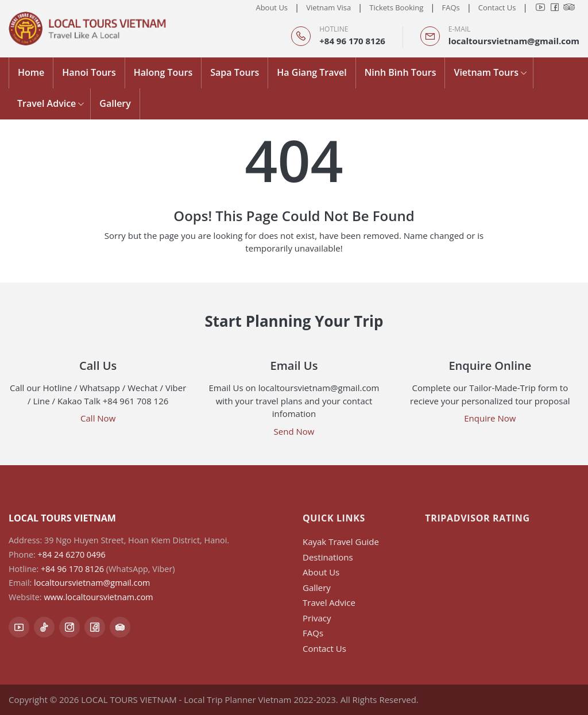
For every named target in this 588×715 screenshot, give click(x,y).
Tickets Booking (396, 7)
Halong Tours (163, 72)
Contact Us (497, 7)
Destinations (328, 557)
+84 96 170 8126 (352, 41)
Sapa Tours (235, 72)
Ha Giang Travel (312, 72)
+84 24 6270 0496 (72, 554)
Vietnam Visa (328, 7)
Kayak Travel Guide (341, 542)
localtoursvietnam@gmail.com (514, 41)
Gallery (115, 103)
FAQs (450, 7)
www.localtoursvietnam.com (98, 597)
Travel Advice (47, 103)
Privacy (317, 618)
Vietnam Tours (486, 72)
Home (31, 72)
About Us (272, 7)
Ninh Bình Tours (401, 72)
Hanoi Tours (89, 72)
